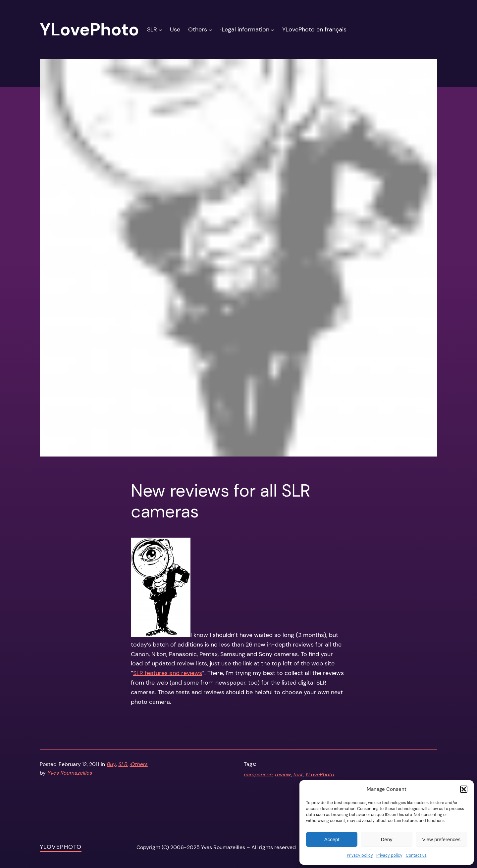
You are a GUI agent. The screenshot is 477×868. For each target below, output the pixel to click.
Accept (332, 839)
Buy (112, 764)
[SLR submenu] (160, 30)
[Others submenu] (211, 30)
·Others (139, 764)
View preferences (442, 839)
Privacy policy (360, 855)
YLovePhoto (319, 774)
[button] (464, 789)
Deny (386, 839)
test (298, 774)
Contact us (416, 855)
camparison (258, 774)
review (283, 774)
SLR (123, 764)
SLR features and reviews (168, 673)
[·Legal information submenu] (272, 30)
